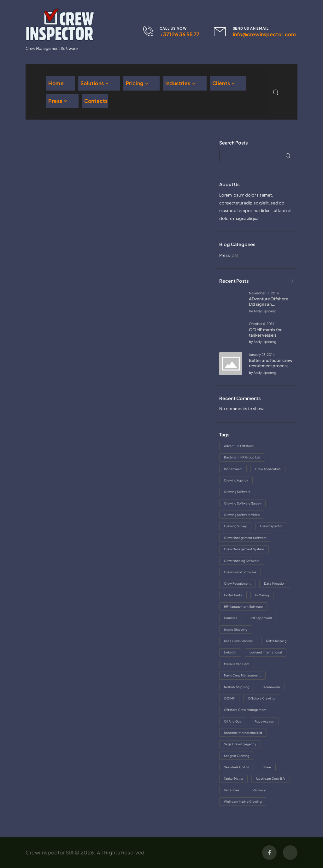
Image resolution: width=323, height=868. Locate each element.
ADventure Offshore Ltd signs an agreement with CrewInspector (269, 307)
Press (55, 101)
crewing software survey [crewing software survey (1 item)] (242, 503)
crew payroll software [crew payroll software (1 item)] (240, 572)
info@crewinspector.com (264, 34)
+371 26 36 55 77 (179, 34)
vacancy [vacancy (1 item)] (259, 790)
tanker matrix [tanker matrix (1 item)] (233, 778)
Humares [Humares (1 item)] (231, 618)
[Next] (292, 281)
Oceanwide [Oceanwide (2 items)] (271, 687)
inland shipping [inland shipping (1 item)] (236, 629)
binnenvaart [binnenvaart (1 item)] (233, 469)
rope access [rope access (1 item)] (264, 721)
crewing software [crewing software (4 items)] (237, 492)
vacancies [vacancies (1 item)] (232, 790)
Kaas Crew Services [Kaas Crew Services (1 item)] (238, 641)
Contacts (96, 101)
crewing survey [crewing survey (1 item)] (235, 526)
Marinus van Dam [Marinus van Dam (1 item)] (237, 664)
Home (56, 83)
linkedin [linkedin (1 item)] (230, 652)
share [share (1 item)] (267, 767)
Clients (221, 83)
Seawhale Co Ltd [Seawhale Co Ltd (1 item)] (237, 767)
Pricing (135, 83)
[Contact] (151, 31)
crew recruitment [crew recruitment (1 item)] (237, 583)
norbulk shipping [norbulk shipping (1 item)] (237, 687)
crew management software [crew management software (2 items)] (245, 538)
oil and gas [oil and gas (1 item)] (233, 721)
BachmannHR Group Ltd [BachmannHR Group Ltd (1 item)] (242, 457)
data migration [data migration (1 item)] (275, 583)
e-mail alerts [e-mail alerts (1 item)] (233, 595)
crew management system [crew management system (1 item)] (244, 549)
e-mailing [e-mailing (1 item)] (262, 595)
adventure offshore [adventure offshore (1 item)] (239, 446)
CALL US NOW (173, 28)
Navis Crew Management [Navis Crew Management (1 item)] (242, 675)
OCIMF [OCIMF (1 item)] (229, 698)
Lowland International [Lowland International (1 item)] (266, 652)
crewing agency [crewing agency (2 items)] (236, 480)
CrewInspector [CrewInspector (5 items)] (271, 526)
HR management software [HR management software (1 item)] (243, 606)
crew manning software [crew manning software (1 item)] (242, 561)
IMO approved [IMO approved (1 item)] (261, 618)
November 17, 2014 (264, 293)
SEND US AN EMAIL (251, 28)
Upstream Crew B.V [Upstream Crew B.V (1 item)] (271, 778)
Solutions (92, 83)
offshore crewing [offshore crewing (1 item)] (261, 698)
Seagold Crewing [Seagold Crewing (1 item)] (237, 756)
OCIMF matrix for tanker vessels (265, 332)
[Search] (276, 92)
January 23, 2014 (262, 354)
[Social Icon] (269, 853)
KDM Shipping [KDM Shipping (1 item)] (276, 641)
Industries (178, 83)
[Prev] (288, 281)
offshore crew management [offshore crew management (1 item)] (245, 710)
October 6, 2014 (262, 324)
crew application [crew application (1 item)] (268, 469)
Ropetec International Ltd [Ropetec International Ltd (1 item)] (243, 733)
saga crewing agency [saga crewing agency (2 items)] (240, 744)
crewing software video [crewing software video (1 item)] (242, 515)
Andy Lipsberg (265, 311)
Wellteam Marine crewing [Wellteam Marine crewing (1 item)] (243, 801)
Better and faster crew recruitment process (271, 363)
